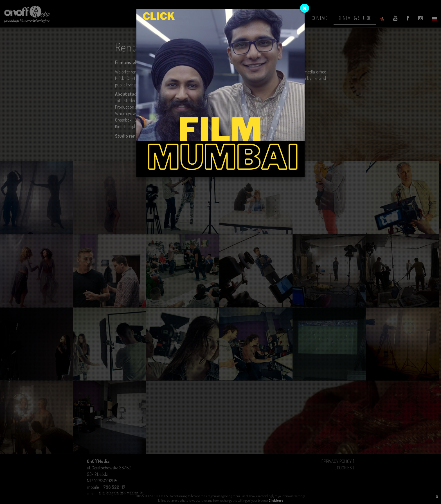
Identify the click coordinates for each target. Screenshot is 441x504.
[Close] (305, 8)
